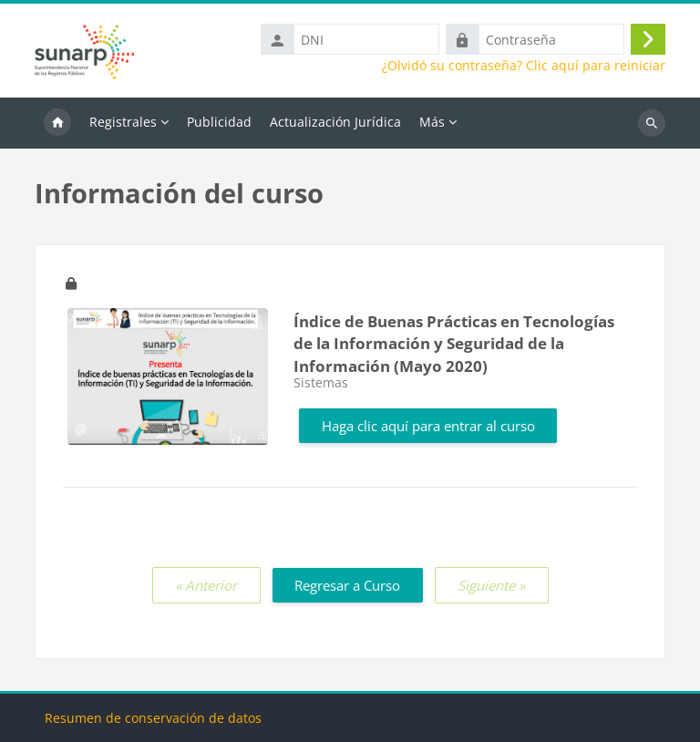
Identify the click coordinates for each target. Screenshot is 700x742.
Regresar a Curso (347, 585)
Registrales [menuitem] (123, 122)
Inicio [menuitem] (57, 123)
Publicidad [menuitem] (219, 122)
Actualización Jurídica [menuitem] (335, 122)
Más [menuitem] (432, 122)
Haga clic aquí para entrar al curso (428, 426)
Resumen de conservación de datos (153, 718)
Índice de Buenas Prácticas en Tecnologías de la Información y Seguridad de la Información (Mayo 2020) (454, 344)
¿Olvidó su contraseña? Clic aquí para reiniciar (524, 66)
